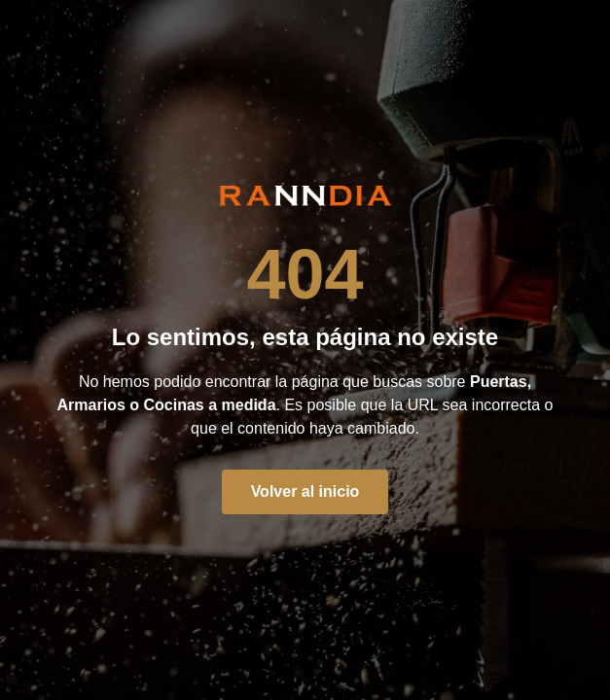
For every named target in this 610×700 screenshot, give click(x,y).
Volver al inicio (305, 491)
